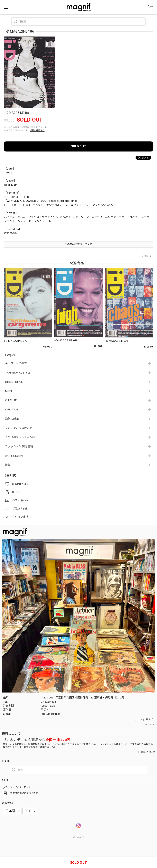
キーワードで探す (16, 363)
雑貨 (8, 465)
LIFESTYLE (12, 410)
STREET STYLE (14, 382)
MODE (9, 391)
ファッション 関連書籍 (19, 446)
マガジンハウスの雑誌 (19, 428)
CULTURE (11, 400)
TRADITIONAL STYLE (18, 373)
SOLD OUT (78, 146)
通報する (147, 256)
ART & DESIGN (14, 456)
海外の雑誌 (12, 419)
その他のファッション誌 (20, 437)
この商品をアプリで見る (78, 244)
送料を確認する (37, 130)
